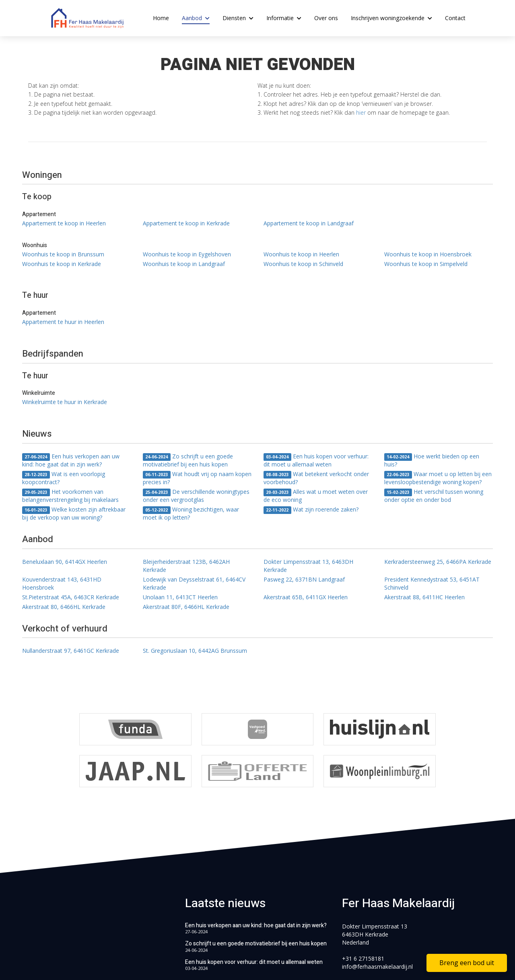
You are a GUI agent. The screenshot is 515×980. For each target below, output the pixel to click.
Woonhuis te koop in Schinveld (303, 264)
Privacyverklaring (338, 964)
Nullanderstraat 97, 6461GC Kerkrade (71, 651)
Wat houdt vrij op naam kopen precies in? (197, 478)
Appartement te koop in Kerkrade (186, 223)
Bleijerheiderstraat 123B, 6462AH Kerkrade (186, 566)
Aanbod (196, 18)
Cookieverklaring (393, 964)
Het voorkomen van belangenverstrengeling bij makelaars (70, 496)
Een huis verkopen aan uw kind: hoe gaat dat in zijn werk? (71, 460)
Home (161, 18)
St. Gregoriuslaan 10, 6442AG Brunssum (195, 651)
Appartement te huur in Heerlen (63, 322)
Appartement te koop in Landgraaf (309, 223)
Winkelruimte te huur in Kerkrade (65, 402)
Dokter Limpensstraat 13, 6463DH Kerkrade (308, 566)
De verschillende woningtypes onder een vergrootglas (196, 496)
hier (361, 112)
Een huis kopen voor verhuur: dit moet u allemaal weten (316, 460)
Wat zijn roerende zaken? (311, 510)
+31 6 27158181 (363, 912)
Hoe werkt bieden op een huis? (432, 460)
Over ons (326, 18)
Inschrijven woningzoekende (391, 18)
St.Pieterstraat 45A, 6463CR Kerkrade (71, 597)
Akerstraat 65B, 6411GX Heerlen (306, 597)
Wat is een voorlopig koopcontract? (64, 478)
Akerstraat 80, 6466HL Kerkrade (64, 607)
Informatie (284, 18)
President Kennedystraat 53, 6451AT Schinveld (432, 583)
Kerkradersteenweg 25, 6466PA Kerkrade (438, 562)
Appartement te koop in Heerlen (64, 223)
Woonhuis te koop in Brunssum (63, 254)
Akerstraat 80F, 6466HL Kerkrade (186, 607)
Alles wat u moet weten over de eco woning (316, 496)
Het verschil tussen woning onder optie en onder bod (434, 496)
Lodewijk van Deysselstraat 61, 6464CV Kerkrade (194, 583)
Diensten (238, 18)
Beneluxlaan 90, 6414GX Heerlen (65, 562)
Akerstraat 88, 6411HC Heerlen (424, 597)
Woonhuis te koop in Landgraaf (184, 264)
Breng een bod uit (467, 963)
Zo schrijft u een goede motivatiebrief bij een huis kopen (188, 460)
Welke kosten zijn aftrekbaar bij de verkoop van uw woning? (74, 513)
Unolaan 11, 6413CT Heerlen (180, 597)
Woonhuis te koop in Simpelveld (426, 264)
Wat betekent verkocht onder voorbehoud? (316, 478)
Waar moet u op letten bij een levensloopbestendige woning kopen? (438, 478)
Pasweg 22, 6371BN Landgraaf (304, 579)
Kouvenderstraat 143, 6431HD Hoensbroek (62, 583)
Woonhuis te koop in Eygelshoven (187, 254)
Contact (455, 18)
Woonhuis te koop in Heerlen (301, 254)
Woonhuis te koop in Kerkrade (62, 264)
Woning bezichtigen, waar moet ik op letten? (191, 513)
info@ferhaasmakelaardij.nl (377, 920)
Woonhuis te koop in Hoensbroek (428, 254)
